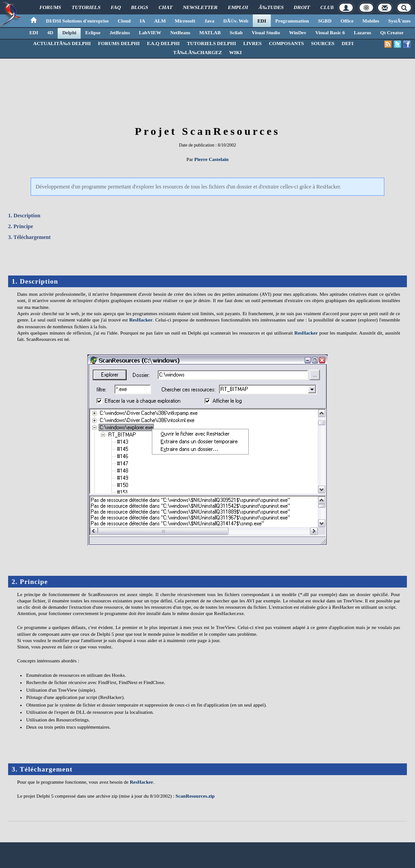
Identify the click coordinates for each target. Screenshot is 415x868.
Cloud (124, 21)
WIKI (236, 52)
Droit (302, 7)
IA (142, 21)
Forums (50, 7)
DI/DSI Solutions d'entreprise (77, 21)
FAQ (116, 7)
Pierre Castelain (211, 159)
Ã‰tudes (271, 7)
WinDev (297, 32)
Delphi (69, 32)
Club (327, 7)
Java (209, 21)
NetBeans (180, 32)
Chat (166, 7)
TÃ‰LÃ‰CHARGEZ (197, 52)
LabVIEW (150, 32)
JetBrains (120, 32)
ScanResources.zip (195, 796)
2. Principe (21, 226)
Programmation (292, 21)
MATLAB (210, 32)
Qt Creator (392, 32)
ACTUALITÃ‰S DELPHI (62, 43)
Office (347, 21)
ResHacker (141, 320)
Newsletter (200, 7)
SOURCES (323, 43)
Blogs (140, 7)
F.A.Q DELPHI (163, 43)
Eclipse (93, 32)
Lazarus (363, 32)
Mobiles (371, 21)
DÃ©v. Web (236, 21)
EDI (262, 21)
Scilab (236, 32)
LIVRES (253, 43)
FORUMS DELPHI (119, 43)
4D (50, 32)
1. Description (24, 216)
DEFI (347, 43)
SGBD (325, 21)
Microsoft (185, 21)
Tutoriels (86, 7)
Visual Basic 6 (330, 32)
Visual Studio (266, 32)
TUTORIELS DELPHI (212, 43)
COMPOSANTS (287, 43)
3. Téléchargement (29, 237)
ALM (160, 21)
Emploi (238, 7)
